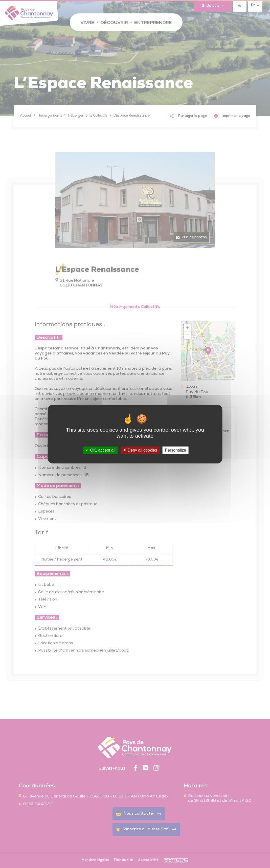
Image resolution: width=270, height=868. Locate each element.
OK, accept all (100, 450)
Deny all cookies (140, 450)
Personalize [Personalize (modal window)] (175, 450)
